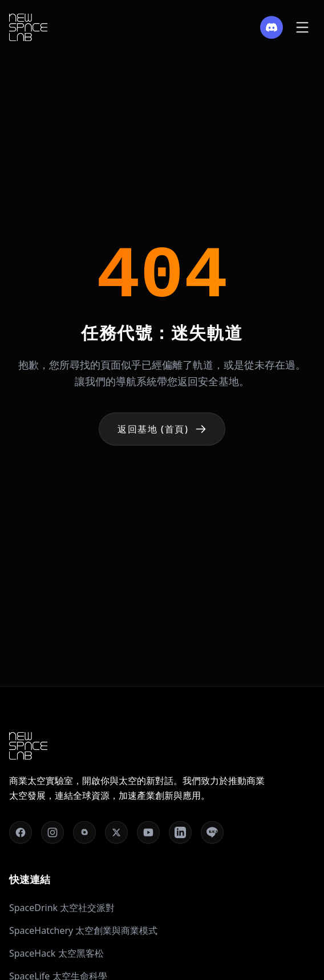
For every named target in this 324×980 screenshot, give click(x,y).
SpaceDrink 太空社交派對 (62, 908)
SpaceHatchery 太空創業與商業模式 (83, 930)
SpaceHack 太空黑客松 (56, 953)
